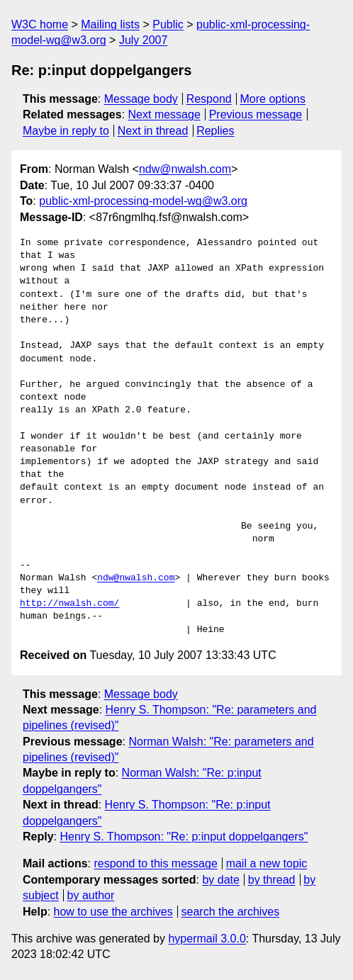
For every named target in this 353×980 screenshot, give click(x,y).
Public (168, 24)
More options (273, 99)
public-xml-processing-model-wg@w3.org (143, 201)
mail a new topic (267, 863)
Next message (164, 114)
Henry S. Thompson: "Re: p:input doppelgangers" (184, 837)
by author (91, 895)
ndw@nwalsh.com (185, 169)
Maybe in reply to (66, 131)
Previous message (256, 114)
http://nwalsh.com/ (69, 604)
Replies (215, 131)
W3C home (40, 24)
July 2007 (144, 40)
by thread (272, 880)
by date (220, 880)
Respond (209, 99)
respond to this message (155, 863)
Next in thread (153, 131)
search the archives (231, 912)
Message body (141, 99)
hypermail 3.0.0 (207, 939)
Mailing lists (110, 24)
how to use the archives (113, 912)
